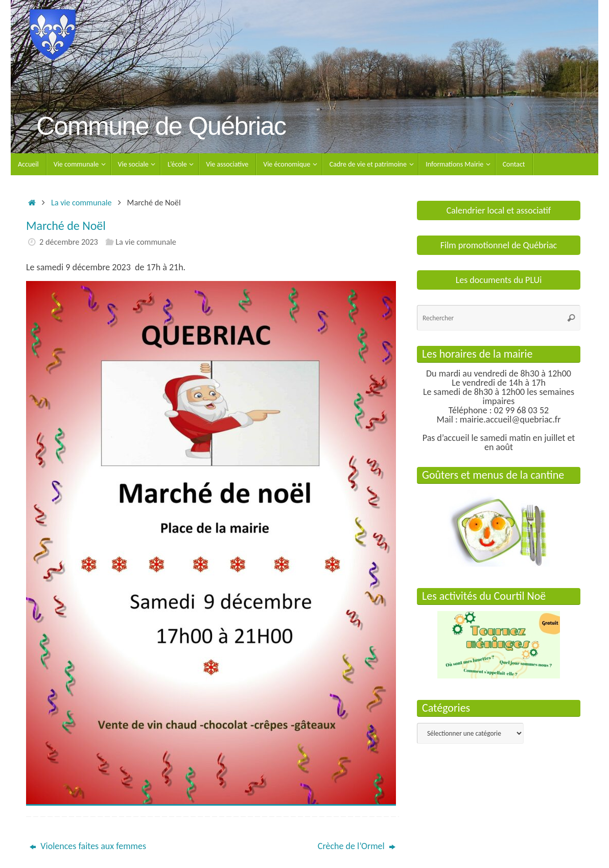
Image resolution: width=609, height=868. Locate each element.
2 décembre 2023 (69, 242)
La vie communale (81, 203)
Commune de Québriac (161, 126)
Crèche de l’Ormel (357, 846)
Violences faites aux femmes (88, 846)
